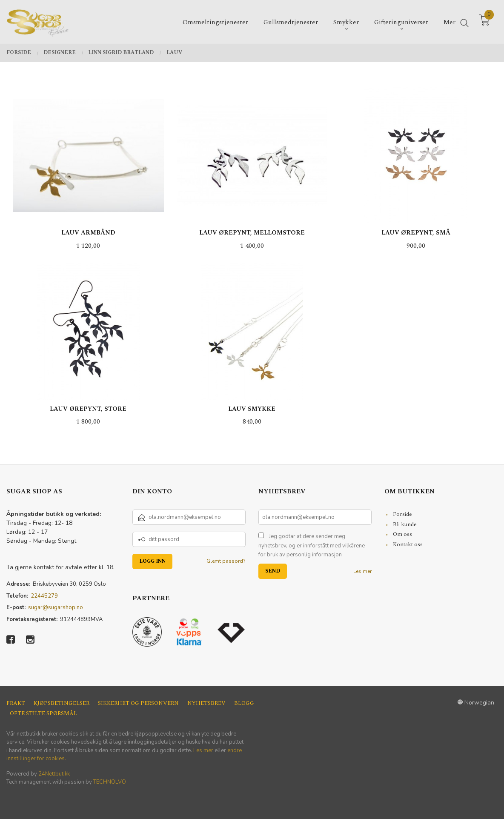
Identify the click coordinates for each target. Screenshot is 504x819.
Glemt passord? (226, 561)
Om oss (402, 534)
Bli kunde (405, 524)
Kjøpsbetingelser (62, 703)
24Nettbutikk (54, 774)
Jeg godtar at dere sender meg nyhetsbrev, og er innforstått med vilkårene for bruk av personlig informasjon (312, 546)
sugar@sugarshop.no (56, 607)
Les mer (362, 571)
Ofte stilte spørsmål (43, 714)
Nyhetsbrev (206, 703)
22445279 (44, 596)
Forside (402, 514)
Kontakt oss (408, 544)
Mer (450, 21)
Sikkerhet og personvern (138, 703)
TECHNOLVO (110, 782)
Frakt (16, 703)
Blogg (244, 703)
